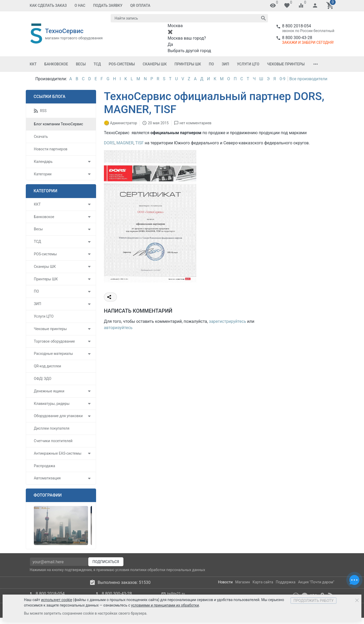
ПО (211, 64)
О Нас (80, 5)
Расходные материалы (53, 354)
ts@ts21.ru (176, 594)
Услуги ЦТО (248, 64)
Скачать (41, 137)
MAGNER (125, 143)
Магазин (243, 582)
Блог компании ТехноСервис (58, 124)
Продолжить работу (313, 601)
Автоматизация (47, 478)
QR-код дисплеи (48, 366)
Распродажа (45, 466)
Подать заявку (108, 5)
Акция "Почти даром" (316, 582)
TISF (140, 143)
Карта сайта (263, 582)
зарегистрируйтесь (227, 321)
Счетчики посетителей (53, 441)
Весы (81, 64)
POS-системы (122, 64)
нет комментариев (195, 123)
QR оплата (140, 5)
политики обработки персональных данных (168, 570)
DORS (109, 143)
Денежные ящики (49, 391)
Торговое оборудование (54, 341)
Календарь (43, 162)
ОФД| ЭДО (43, 379)
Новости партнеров (51, 149)
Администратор (123, 123)
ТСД (97, 64)
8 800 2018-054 (296, 26)
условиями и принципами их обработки (165, 605)
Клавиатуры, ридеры (52, 404)
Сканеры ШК (155, 64)
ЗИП (225, 64)
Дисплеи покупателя (52, 428)
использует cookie (57, 600)
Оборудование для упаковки (58, 416)
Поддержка (286, 582)
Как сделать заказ (48, 5)
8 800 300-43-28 (297, 38)
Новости (225, 582)
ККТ (33, 64)
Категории (43, 174)
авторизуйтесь (118, 328)
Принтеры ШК (188, 64)
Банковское (56, 64)
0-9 (283, 79)
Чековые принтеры (286, 64)
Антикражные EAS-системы (58, 453)
